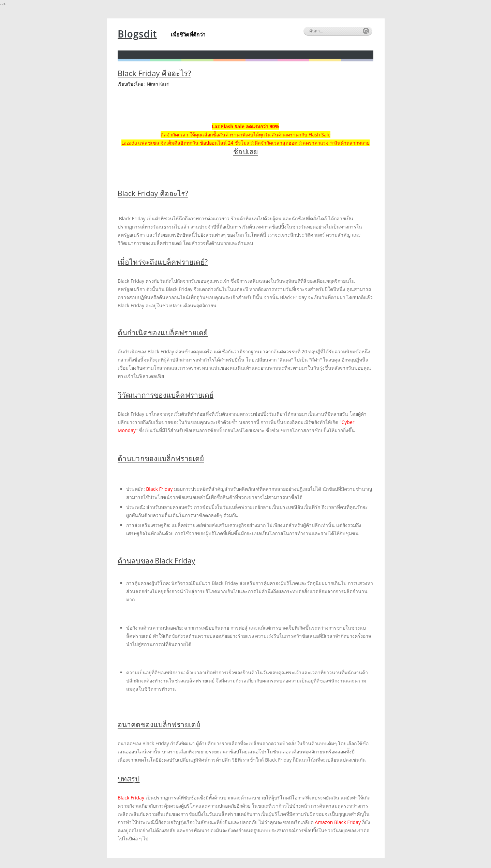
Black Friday (160, 489)
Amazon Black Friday (338, 822)
